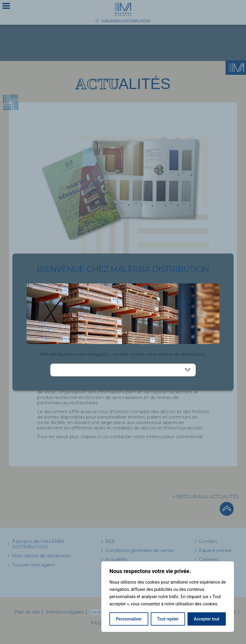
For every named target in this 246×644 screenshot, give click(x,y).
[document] (123, 322)
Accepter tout (207, 619)
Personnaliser (129, 619)
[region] (168, 597)
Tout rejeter (168, 619)
